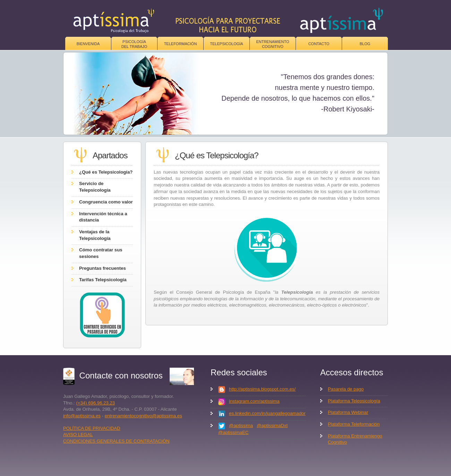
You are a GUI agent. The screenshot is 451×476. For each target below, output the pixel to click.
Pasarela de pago (346, 389)
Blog (365, 44)
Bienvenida (88, 44)
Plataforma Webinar (348, 412)
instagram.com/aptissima (254, 401)
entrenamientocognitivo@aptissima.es (143, 416)
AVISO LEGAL (78, 435)
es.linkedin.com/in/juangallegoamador (267, 413)
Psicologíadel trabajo (134, 44)
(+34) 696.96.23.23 (95, 403)
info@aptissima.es (82, 416)
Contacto (319, 44)
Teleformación (181, 44)
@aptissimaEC (233, 432)
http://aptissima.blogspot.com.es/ (262, 389)
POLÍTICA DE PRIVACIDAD (92, 428)
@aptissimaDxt (272, 425)
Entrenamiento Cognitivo (273, 44)
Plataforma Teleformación (354, 424)
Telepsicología (226, 44)
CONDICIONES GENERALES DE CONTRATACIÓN (116, 441)
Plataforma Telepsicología (354, 401)
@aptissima (241, 425)
